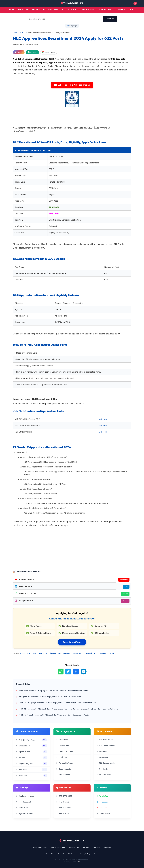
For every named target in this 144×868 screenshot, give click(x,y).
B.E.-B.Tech (25, 654)
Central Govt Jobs (40, 654)
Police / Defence (65, 763)
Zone (112, 654)
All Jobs (86, 848)
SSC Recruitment (105, 740)
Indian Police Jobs (125, 10)
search (110, 19)
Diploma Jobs (32, 752)
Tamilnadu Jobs (40, 848)
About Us (61, 854)
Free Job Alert (23, 802)
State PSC (102, 752)
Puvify (77, 862)
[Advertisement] (72, 551)
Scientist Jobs (104, 775)
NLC (96, 654)
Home (12, 10)
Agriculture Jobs (24, 814)
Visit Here (103, 419)
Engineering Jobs (32, 764)
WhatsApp (103, 796)
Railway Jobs (105, 10)
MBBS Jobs (32, 776)
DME (60, 654)
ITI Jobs (32, 758)
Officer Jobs (63, 746)
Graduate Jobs (32, 746)
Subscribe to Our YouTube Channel (72, 85)
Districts (96, 848)
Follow (125, 594)
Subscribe (124, 580)
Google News (49, 52)
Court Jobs (102, 769)
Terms (96, 854)
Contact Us (50, 854)
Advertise (107, 848)
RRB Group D (63, 802)
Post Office (103, 757)
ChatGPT (32, 52)
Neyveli (89, 654)
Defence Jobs (88, 10)
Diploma (53, 654)
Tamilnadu (104, 654)
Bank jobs (72, 10)
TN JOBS (36, 10)
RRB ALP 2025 (64, 808)
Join (126, 587)
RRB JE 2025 (63, 814)
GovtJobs (68, 654)
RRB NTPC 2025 (64, 796)
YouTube (102, 808)
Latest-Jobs (79, 654)
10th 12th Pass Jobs (32, 740)
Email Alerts (103, 814)
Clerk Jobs (62, 740)
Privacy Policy (85, 854)
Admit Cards (74, 848)
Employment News (25, 796)
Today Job (23, 10)
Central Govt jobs (54, 10)
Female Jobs (23, 808)
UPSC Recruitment (106, 746)
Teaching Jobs (64, 769)
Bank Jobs (62, 757)
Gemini (19, 52)
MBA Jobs (32, 770)
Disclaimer (72, 854)
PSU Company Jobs (106, 763)
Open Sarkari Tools (72, 642)
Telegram (102, 802)
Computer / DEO (65, 752)
